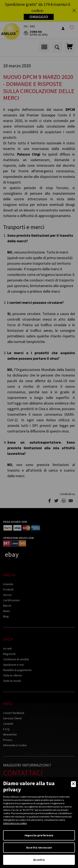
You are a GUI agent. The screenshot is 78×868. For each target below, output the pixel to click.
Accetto (39, 860)
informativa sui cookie (15, 823)
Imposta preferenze (39, 835)
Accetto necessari (39, 847)
